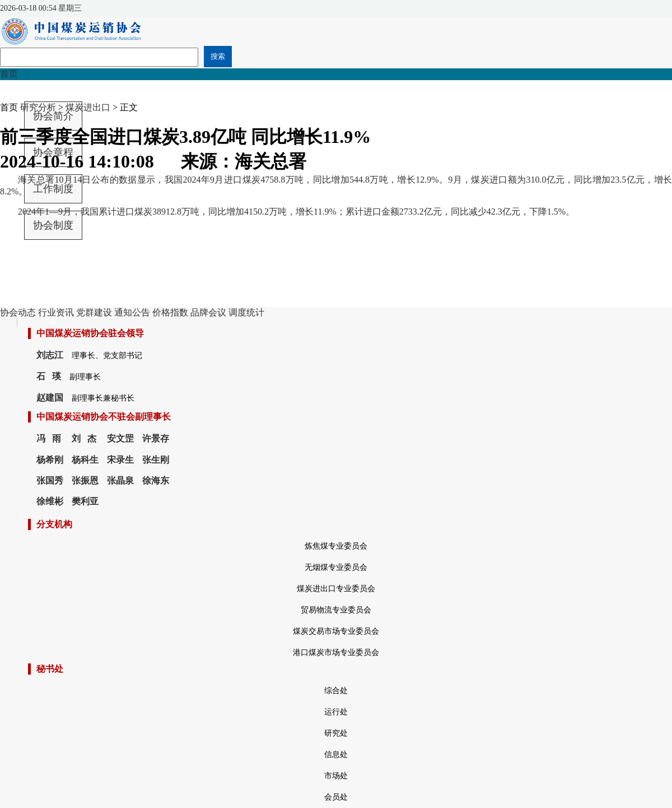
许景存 (156, 438)
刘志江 (50, 355)
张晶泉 (120, 480)
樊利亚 (85, 501)
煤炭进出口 (88, 107)
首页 (9, 74)
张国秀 (50, 480)
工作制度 (53, 189)
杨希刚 (50, 460)
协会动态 (18, 312)
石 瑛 (49, 376)
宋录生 (120, 460)
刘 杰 (84, 438)
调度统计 (246, 312)
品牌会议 (208, 312)
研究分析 (38, 107)
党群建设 (94, 312)
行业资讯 (56, 312)
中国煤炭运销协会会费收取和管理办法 (53, 263)
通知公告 (132, 312)
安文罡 (120, 438)
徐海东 (156, 480)
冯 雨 (49, 438)
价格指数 (170, 312)
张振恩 (85, 480)
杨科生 (85, 460)
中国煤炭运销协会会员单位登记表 (53, 298)
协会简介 (53, 116)
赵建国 (50, 398)
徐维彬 (50, 501)
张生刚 (156, 460)
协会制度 (53, 225)
